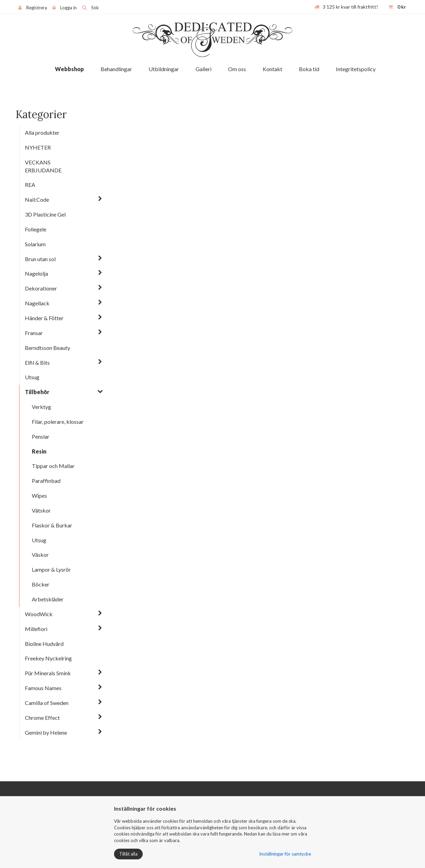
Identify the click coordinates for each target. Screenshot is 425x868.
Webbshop (69, 69)
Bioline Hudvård (44, 644)
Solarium (35, 244)
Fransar (34, 333)
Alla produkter (42, 132)
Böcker (41, 584)
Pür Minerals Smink (48, 673)
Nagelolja (36, 273)
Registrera (37, 8)
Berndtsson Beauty (48, 348)
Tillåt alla (128, 854)
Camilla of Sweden (47, 703)
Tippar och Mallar (53, 466)
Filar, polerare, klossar (58, 422)
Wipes (39, 495)
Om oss (237, 69)
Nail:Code (37, 199)
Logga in (68, 8)
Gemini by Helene (46, 732)
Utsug (32, 377)
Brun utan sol (40, 259)
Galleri (204, 69)
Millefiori (36, 629)
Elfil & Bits (37, 363)
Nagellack (37, 303)
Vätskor (41, 510)
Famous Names (43, 688)
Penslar (41, 436)
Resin (39, 451)
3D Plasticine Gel (45, 214)
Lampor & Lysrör (51, 569)
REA (30, 185)
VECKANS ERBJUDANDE (43, 166)
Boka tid (309, 69)
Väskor (40, 555)
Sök (95, 8)
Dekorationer (41, 288)
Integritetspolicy (356, 69)
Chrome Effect (42, 718)
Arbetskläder (48, 599)
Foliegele (36, 229)
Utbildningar (164, 69)
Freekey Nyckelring (48, 658)
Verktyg (41, 407)
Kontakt (272, 69)
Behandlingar (116, 69)
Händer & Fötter (44, 318)
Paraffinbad (46, 481)
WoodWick (39, 614)
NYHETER (38, 147)
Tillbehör (37, 392)
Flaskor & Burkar (52, 525)
